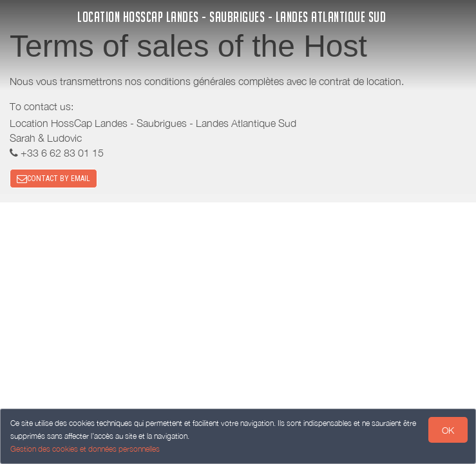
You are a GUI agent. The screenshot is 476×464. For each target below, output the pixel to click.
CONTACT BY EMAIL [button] (53, 179)
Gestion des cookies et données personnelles (85, 449)
